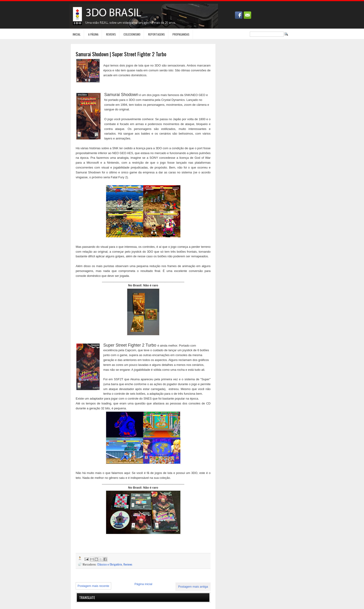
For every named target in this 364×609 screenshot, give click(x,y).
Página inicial (143, 584)
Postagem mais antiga (193, 587)
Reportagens (156, 34)
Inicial (77, 34)
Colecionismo (132, 34)
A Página (93, 34)
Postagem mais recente (93, 586)
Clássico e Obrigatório (110, 564)
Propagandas (181, 34)
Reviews (111, 34)
